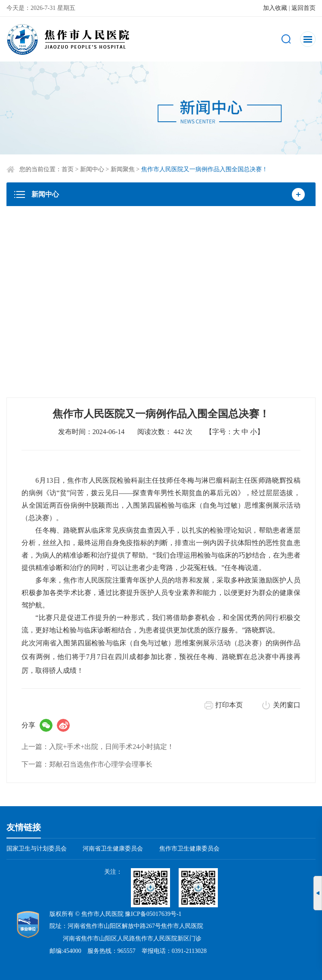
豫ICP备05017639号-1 (153, 914)
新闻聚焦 (123, 169)
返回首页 (303, 8)
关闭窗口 (287, 705)
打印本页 (229, 705)
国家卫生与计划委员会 (37, 849)
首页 (68, 169)
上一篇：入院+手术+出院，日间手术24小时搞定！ (98, 747)
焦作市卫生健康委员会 (189, 849)
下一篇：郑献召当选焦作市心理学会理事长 (87, 764)
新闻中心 (92, 169)
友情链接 (24, 827)
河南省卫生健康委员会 (113, 849)
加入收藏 (275, 8)
